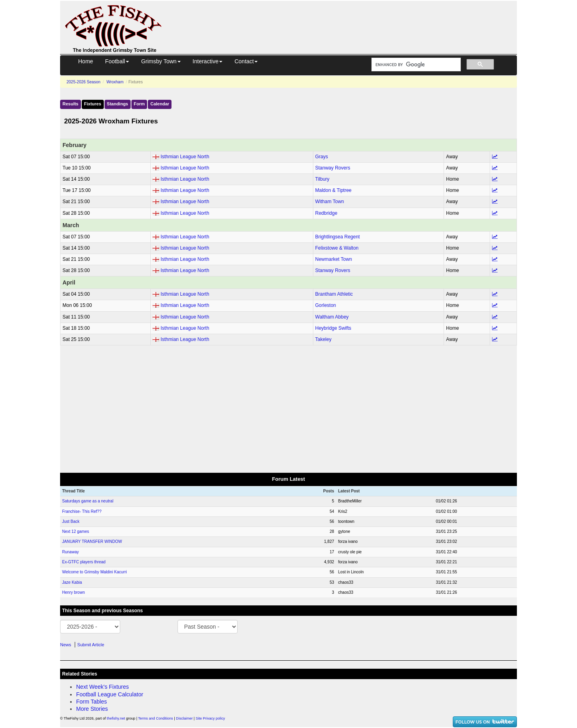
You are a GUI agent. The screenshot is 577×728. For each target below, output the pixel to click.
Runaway (71, 552)
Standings (118, 104)
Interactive (208, 61)
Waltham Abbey (332, 317)
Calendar (160, 104)
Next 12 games (76, 531)
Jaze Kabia (72, 582)
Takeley (324, 339)
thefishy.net (116, 718)
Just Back (71, 521)
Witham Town (330, 202)
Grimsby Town (161, 61)
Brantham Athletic (334, 294)
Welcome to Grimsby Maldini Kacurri (95, 572)
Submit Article (91, 645)
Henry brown (74, 592)
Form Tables (92, 702)
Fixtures (93, 104)
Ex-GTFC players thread (84, 562)
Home (86, 61)
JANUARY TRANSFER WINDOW (92, 541)
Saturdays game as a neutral (88, 501)
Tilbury (323, 179)
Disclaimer (184, 718)
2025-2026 (84, 82)
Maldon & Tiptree (334, 190)
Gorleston (326, 305)
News (66, 645)
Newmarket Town (334, 259)
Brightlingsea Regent (338, 237)
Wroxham (115, 82)
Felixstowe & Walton (337, 248)
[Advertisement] (347, 19)
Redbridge (326, 213)
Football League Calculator (110, 694)
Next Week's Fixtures (103, 687)
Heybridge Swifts (333, 328)
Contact (246, 61)
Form (139, 104)
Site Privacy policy (210, 718)
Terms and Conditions (156, 718)
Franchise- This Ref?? (82, 511)
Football (117, 61)
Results (71, 104)
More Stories (92, 709)
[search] (415, 65)
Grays (322, 157)
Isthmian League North (185, 157)
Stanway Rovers (333, 168)
